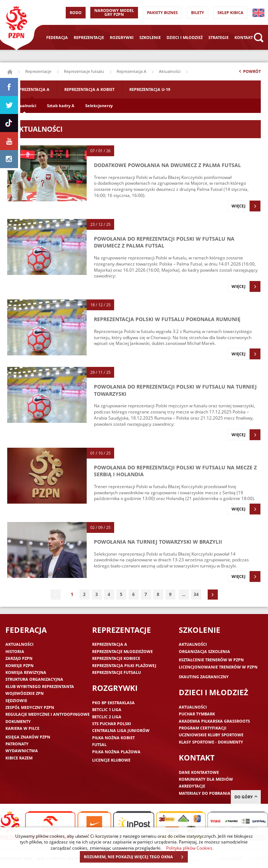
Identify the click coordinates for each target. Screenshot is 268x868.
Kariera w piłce (22, 728)
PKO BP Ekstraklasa (113, 703)
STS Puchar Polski (112, 724)
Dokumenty (18, 721)
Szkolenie (150, 37)
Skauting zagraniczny (204, 677)
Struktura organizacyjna (34, 679)
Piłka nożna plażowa (116, 752)
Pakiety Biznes (162, 12)
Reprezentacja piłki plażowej (124, 665)
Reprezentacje (89, 37)
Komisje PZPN (20, 665)
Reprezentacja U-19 (150, 89)
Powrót (249, 73)
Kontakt (244, 37)
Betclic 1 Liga (107, 709)
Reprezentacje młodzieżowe (122, 651)
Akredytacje (192, 786)
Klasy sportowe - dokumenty (211, 742)
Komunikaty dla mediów (206, 779)
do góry (246, 797)
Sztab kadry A (61, 106)
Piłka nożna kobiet (113, 738)
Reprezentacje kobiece (116, 658)
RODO (76, 12)
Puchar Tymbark (197, 714)
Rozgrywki (122, 37)
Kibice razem (19, 758)
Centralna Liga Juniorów (121, 730)
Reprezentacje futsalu (84, 71)
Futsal (99, 744)
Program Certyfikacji (203, 728)
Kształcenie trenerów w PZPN (211, 660)
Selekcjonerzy (99, 106)
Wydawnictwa (22, 751)
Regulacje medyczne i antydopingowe (47, 714)
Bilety (198, 12)
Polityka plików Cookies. (190, 848)
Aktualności (24, 106)
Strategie (219, 37)
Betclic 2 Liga (107, 717)
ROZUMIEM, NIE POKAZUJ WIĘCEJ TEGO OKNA (136, 857)
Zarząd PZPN (19, 658)
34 (196, 594)
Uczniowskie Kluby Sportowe (211, 735)
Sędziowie (16, 700)
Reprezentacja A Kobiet (89, 89)
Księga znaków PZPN (28, 737)
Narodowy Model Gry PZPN (114, 12)
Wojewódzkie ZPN (25, 693)
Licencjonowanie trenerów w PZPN (218, 667)
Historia (15, 651)
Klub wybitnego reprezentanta (40, 686)
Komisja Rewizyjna (26, 672)
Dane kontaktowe (199, 772)
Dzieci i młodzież (185, 37)
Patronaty (17, 744)
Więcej (246, 206)
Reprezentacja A (131, 71)
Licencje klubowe (111, 760)
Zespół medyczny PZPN (30, 707)
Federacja (57, 37)
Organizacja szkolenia (204, 651)
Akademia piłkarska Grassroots (214, 721)
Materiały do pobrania (205, 793)
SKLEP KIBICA (230, 12)
